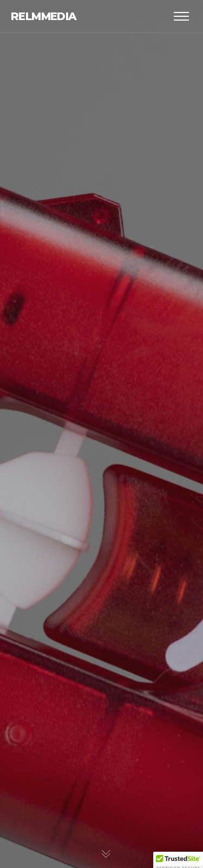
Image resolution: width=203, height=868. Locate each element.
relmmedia (44, 16)
